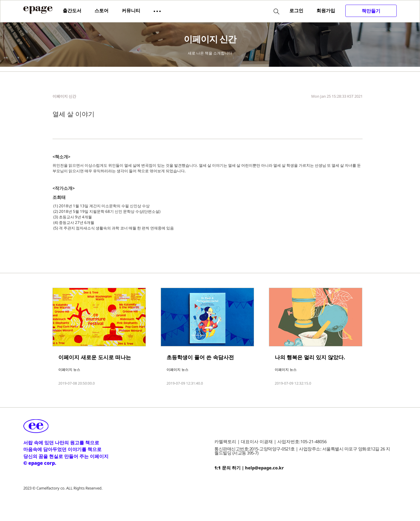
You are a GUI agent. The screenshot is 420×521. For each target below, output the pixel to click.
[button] (157, 11)
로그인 (296, 10)
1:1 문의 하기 (228, 468)
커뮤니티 (131, 10)
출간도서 (72, 10)
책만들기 (371, 11)
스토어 (101, 10)
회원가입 (326, 10)
